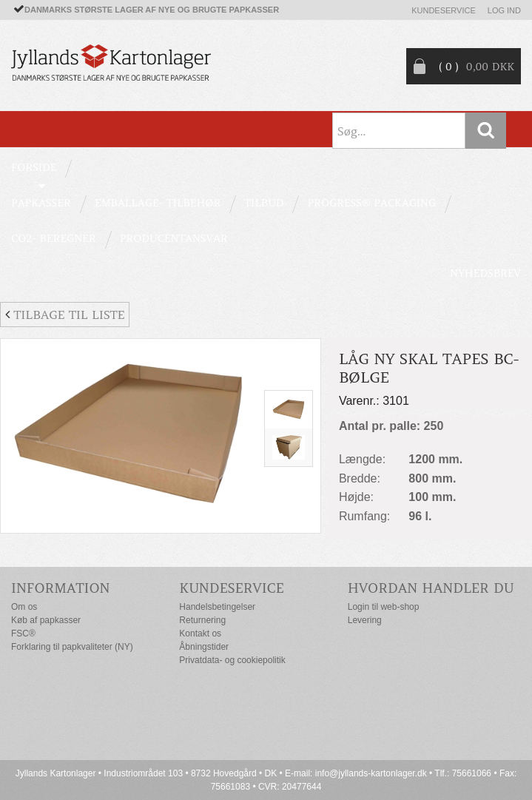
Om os (24, 607)
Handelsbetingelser (217, 607)
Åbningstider (204, 647)
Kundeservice (444, 10)
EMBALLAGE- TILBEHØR (158, 203)
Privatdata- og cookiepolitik (232, 660)
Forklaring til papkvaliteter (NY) (72, 647)
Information (61, 588)
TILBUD (264, 203)
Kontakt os (200, 633)
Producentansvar (174, 238)
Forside (34, 167)
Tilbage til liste (65, 315)
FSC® (23, 633)
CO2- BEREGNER (54, 238)
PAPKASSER (41, 203)
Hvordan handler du (431, 588)
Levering (365, 620)
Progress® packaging (371, 203)
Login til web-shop (384, 607)
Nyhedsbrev (485, 273)
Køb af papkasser (46, 620)
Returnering (202, 620)
